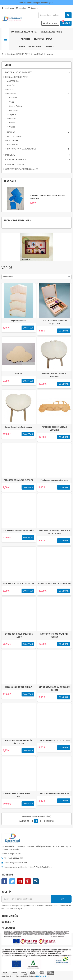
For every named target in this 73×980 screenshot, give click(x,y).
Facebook (4, 881)
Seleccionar (8, 277)
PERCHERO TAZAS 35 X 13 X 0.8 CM (19, 584)
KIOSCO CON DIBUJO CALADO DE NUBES (19, 635)
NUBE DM (19, 374)
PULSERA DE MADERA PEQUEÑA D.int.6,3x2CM (19, 742)
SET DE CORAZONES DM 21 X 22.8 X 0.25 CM (54, 689)
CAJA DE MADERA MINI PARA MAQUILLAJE (54, 322)
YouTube (20, 881)
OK (61, 899)
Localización (8, 8)
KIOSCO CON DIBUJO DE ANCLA (19, 687)
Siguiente (49, 821)
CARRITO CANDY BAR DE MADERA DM (54, 584)
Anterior (24, 821)
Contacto (33, 8)
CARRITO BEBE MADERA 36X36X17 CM (19, 795)
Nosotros (21, 8)
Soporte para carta (19, 321)
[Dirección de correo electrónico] (26, 899)
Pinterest (28, 881)
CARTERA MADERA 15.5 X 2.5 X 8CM (54, 740)
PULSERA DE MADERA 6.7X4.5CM (54, 794)
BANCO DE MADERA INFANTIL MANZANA (54, 375)
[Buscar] (55, 15)
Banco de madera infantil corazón (19, 427)
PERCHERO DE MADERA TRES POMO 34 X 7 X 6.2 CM (54, 532)
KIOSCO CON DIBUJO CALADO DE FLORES (54, 635)
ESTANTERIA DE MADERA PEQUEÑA (19, 531)
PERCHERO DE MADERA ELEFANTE (19, 480)
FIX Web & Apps (43, 976)
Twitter (12, 881)
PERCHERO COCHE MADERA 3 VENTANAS (54, 429)
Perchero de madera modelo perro (54, 480)
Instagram (36, 881)
